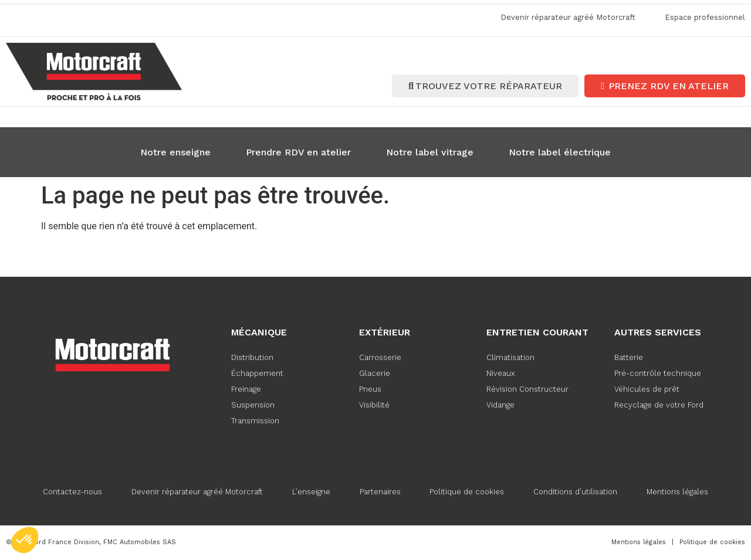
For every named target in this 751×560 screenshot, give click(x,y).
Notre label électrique (560, 151)
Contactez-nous (72, 491)
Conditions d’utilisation (576, 491)
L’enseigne (311, 491)
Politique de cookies (467, 491)
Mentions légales (678, 491)
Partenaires (380, 491)
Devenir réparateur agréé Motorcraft (197, 491)
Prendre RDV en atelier (298, 151)
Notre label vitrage (430, 151)
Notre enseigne (175, 151)
